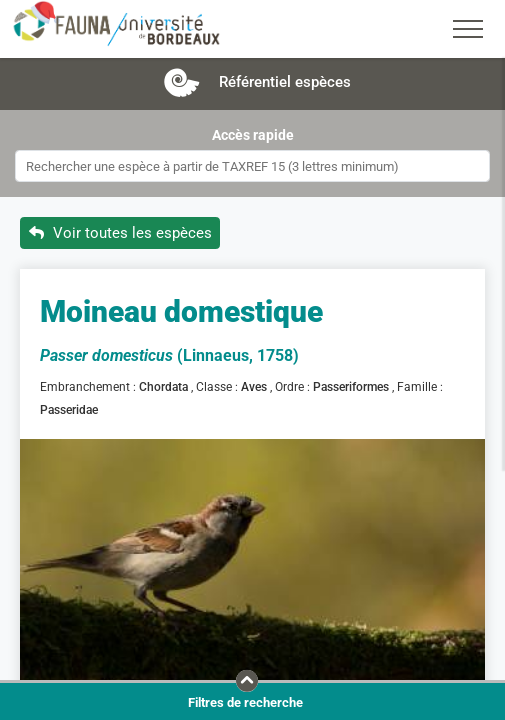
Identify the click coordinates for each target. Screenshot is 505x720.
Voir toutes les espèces (120, 233)
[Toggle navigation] (468, 29)
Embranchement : (89, 387)
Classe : (218, 387)
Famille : (421, 387)
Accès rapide (253, 135)
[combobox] (252, 166)
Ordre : (294, 387)
